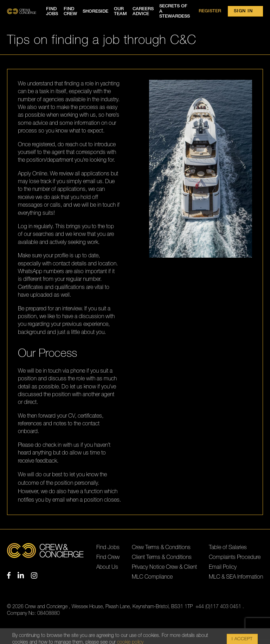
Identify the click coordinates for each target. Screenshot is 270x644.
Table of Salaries (228, 547)
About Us (107, 567)
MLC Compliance (152, 577)
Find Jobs (108, 547)
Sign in (243, 11)
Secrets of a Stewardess (175, 11)
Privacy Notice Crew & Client (164, 567)
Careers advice (143, 11)
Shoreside (95, 11)
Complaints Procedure (235, 557)
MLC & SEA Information (236, 577)
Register (210, 11)
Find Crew (108, 557)
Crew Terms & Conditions (161, 547)
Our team (120, 11)
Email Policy (223, 567)
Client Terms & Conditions (162, 557)
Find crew (70, 11)
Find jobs (52, 11)
